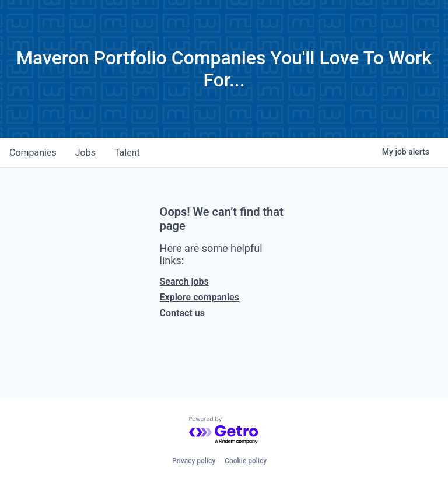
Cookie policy (246, 461)
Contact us (182, 313)
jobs (85, 153)
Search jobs (184, 282)
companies (33, 153)
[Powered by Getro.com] (224, 431)
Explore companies (199, 297)
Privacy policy (194, 461)
